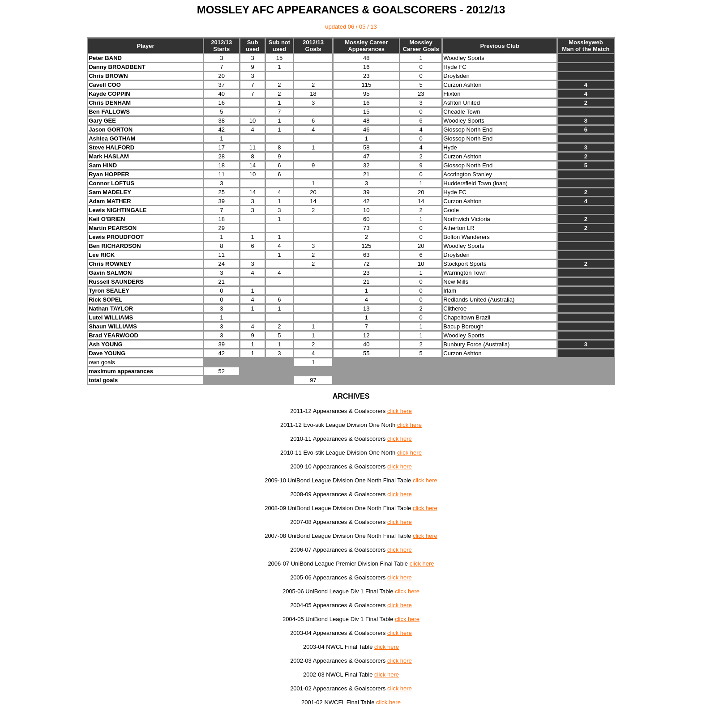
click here (400, 411)
